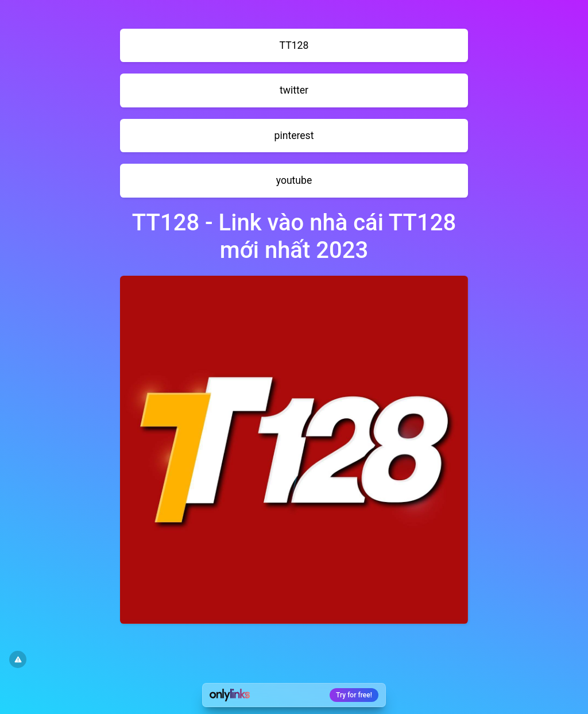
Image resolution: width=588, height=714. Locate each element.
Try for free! (354, 695)
